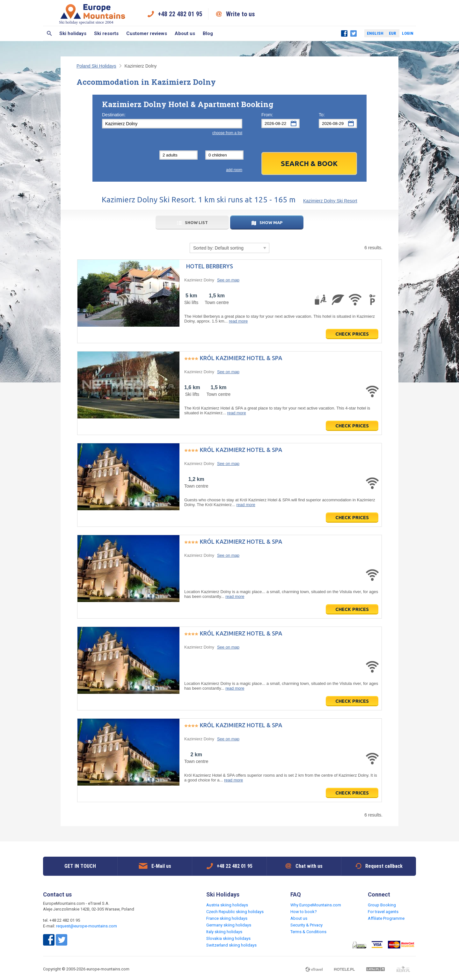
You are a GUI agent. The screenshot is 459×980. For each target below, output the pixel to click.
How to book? (304, 912)
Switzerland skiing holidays (231, 945)
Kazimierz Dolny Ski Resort (330, 201)
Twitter (353, 33)
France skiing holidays (227, 918)
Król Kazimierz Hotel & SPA (241, 358)
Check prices (352, 334)
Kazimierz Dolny (199, 280)
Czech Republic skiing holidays (235, 912)
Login (408, 33)
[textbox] (172, 124)
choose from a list (227, 133)
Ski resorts (106, 33)
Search (49, 33)
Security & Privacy (306, 925)
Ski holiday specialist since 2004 (93, 14)
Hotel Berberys (210, 266)
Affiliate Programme (386, 918)
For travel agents (383, 912)
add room (234, 170)
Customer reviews (147, 33)
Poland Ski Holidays (96, 66)
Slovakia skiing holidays (228, 938)
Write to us (240, 14)
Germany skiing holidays (229, 925)
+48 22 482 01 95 (180, 14)
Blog (208, 33)
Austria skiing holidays (227, 905)
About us (185, 33)
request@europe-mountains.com (87, 926)
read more (238, 321)
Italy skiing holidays (224, 932)
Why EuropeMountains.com (316, 905)
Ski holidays (73, 33)
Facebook (344, 33)
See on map (228, 280)
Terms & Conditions (308, 932)
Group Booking (382, 905)
